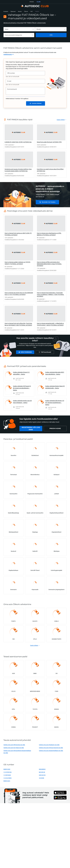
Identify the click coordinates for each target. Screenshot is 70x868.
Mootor (20, 11)
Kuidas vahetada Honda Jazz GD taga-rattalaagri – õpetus (22, 402)
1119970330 (7, 775)
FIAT (32, 11)
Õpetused (13, 11)
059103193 (42, 775)
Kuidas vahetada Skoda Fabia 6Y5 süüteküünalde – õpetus (55, 387)
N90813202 (7, 769)
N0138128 (42, 772)
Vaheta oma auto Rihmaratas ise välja (14, 745)
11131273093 (7, 778)
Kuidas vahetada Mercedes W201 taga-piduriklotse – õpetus (55, 373)
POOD (32, 2)
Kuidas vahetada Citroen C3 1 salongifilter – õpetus (21, 373)
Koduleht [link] (6, 11)
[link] (9, 54)
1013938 (41, 778)
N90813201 (7, 781)
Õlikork (26, 11)
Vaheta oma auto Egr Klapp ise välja (14, 748)
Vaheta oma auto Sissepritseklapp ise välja (51, 751)
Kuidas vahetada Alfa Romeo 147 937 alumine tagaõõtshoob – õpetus (55, 403)
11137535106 (7, 772)
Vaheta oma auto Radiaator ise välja (49, 745)
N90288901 (42, 769)
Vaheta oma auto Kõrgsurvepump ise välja (51, 748)
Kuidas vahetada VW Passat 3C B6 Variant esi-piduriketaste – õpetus (22, 388)
